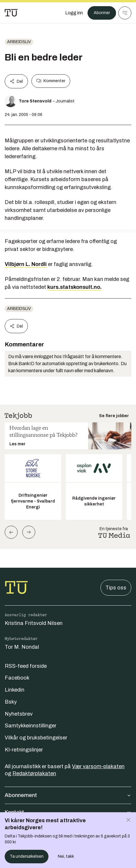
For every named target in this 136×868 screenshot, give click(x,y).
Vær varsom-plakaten (98, 766)
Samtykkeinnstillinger (31, 726)
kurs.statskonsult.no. (74, 287)
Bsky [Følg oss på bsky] (11, 702)
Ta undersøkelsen (27, 856)
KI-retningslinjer (24, 750)
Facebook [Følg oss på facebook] (17, 678)
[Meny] (125, 13)
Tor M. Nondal (22, 647)
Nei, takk (66, 856)
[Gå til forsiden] (11, 13)
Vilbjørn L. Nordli (26, 264)
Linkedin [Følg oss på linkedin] (15, 690)
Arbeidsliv (19, 42)
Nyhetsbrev (19, 714)
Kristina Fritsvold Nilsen (34, 623)
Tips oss (116, 588)
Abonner (102, 13)
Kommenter (51, 81)
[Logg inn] (74, 13)
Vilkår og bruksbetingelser (36, 738)
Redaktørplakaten (34, 773)
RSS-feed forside (26, 666)
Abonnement (68, 795)
